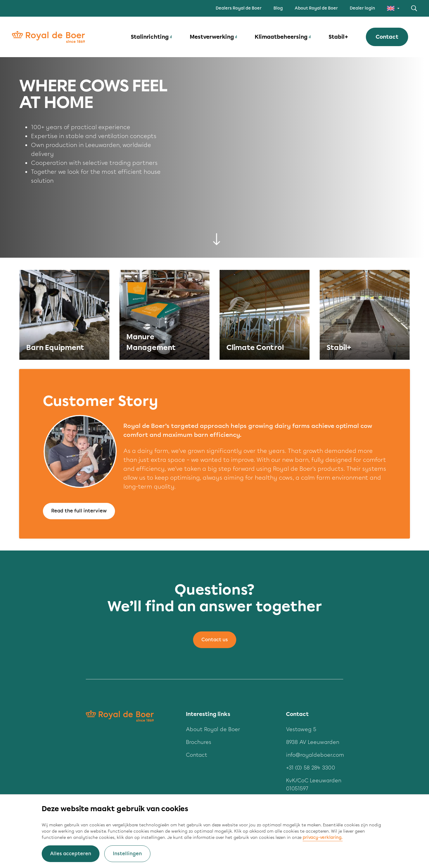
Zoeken (414, 8)
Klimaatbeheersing (281, 37)
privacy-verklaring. (323, 837)
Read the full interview (79, 511)
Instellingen (127, 854)
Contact (387, 37)
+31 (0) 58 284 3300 (311, 768)
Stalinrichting (150, 37)
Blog (278, 8)
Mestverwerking (212, 37)
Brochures (199, 742)
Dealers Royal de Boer (239, 8)
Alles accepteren (71, 854)
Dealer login (362, 8)
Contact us (215, 640)
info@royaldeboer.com (315, 755)
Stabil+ (338, 37)
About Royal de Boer (316, 8)
